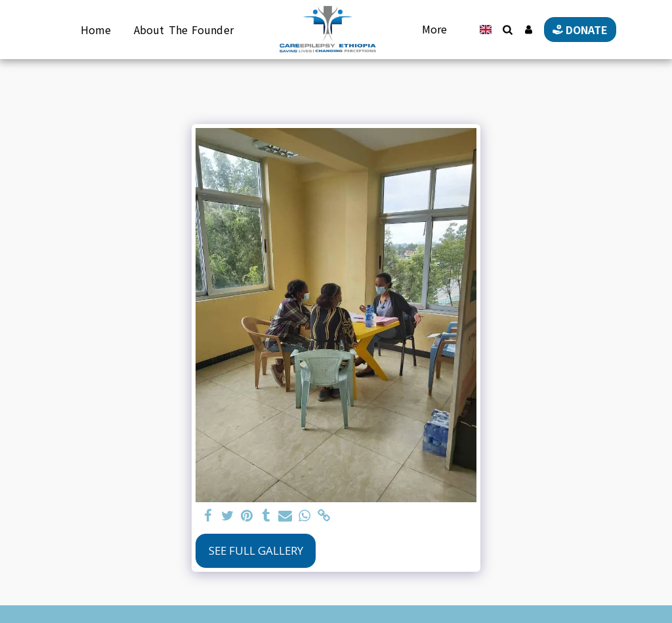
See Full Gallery (256, 550)
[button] (507, 30)
